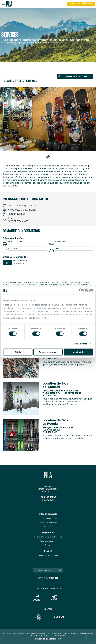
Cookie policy (55, 639)
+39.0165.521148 (48, 497)
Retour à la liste (73, 77)
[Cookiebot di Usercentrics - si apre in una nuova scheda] (81, 291)
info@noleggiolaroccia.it (58, 428)
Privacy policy (42, 639)
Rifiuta (18, 352)
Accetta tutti (78, 352)
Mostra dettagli (80, 344)
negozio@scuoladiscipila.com (60, 391)
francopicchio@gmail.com (22, 206)
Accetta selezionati (48, 352)
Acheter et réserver (81, 4)
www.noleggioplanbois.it (22, 210)
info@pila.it (48, 500)
